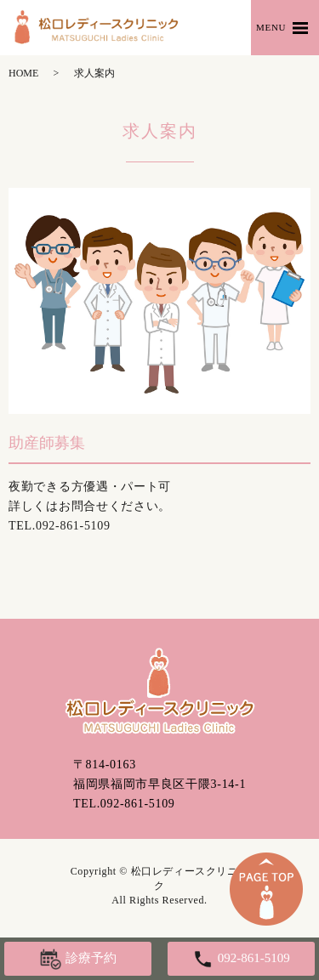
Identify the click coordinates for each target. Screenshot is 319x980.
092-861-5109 (73, 526)
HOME (23, 73)
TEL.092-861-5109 (124, 804)
